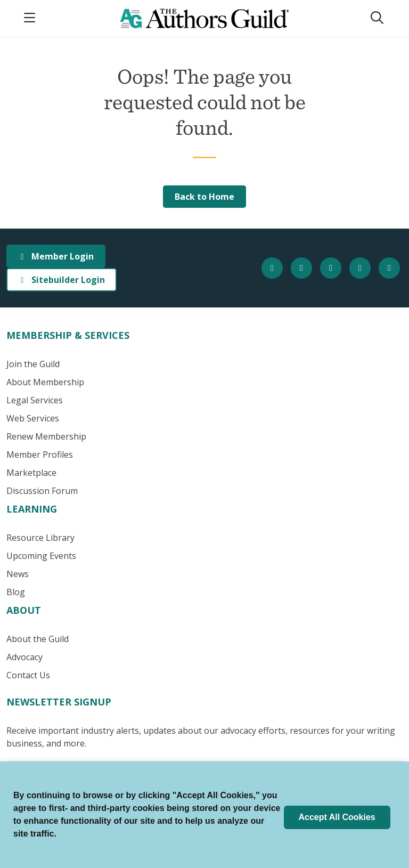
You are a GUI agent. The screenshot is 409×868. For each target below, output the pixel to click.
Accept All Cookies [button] (337, 817)
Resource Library (40, 538)
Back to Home (204, 197)
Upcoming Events (41, 556)
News (18, 574)
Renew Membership (46, 436)
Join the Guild (33, 364)
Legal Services (35, 400)
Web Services (33, 418)
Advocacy (24, 657)
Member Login (56, 256)
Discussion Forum (42, 491)
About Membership (45, 382)
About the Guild (38, 639)
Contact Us (28, 675)
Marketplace (31, 473)
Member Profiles (40, 455)
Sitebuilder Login (62, 280)
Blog (16, 592)
